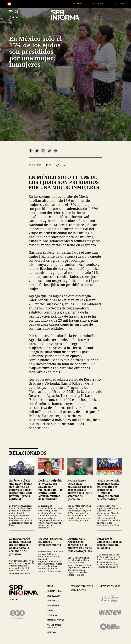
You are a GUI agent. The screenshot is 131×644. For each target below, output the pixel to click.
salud (51, 610)
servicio (52, 615)
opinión (52, 632)
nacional (53, 601)
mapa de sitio (78, 590)
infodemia (53, 606)
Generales (84, 4)
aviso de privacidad (82, 586)
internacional (56, 620)
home (50, 586)
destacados (54, 596)
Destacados (106, 4)
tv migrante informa (54, 626)
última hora (55, 591)
